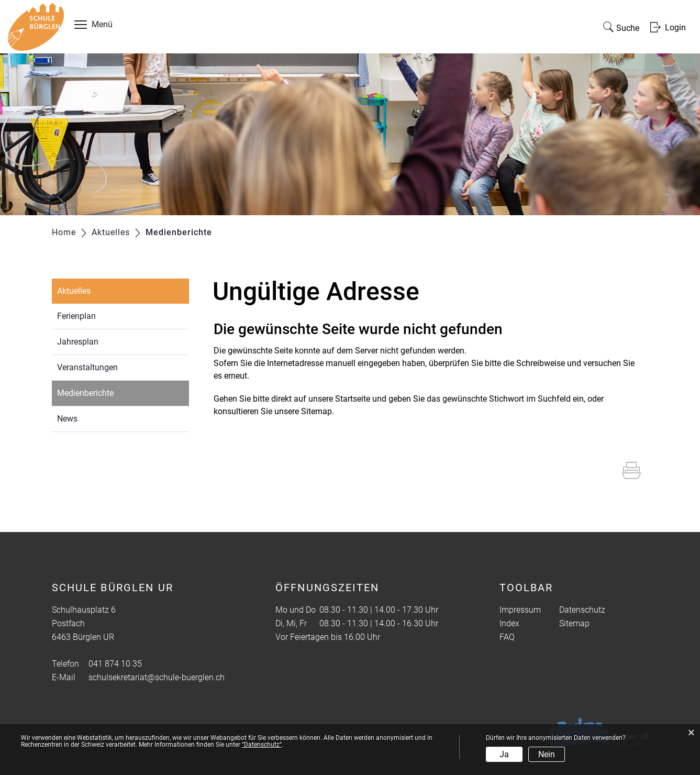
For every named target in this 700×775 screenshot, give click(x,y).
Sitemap (574, 623)
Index (509, 623)
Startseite (353, 399)
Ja (504, 754)
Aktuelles (74, 291)
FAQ (507, 637)
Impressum (520, 610)
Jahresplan (78, 342)
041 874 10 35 (115, 664)
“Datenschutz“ (262, 745)
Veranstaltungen (87, 367)
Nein (547, 754)
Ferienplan (76, 316)
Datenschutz (582, 610)
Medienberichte (110, 392)
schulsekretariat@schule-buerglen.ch (157, 677)
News (67, 419)
